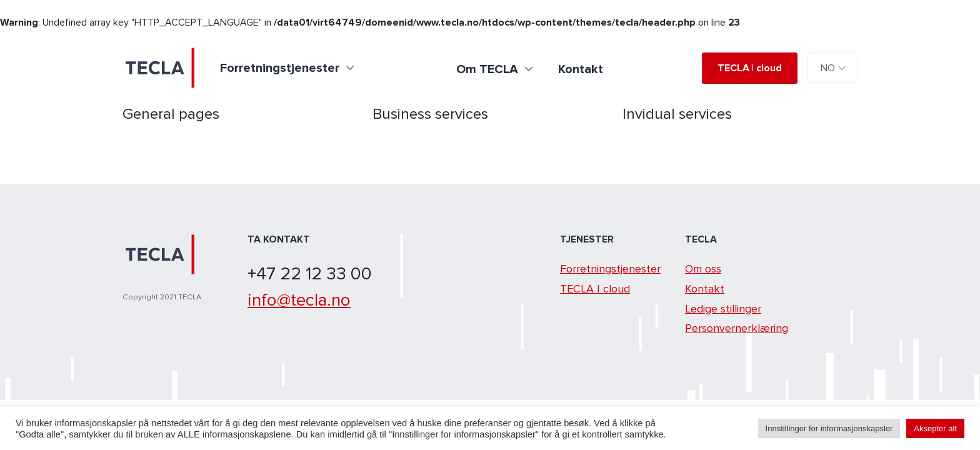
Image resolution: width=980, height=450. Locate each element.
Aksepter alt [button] (935, 428)
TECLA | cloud (750, 68)
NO (828, 68)
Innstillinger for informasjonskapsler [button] (829, 428)
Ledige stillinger (723, 309)
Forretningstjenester (610, 269)
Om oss (703, 269)
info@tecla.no (299, 300)
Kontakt (705, 289)
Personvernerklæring (737, 328)
